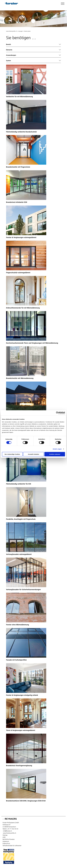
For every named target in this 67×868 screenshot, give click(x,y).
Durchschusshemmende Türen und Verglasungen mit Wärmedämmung (32, 343)
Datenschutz (6, 843)
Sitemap (5, 835)
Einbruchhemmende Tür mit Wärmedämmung (23, 308)
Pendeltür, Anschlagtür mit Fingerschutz (21, 519)
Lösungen (20, 31)
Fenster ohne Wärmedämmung (17, 625)
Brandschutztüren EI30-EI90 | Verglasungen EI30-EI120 (26, 801)
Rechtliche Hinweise (9, 839)
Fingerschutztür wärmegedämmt (18, 273)
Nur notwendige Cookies (12, 454)
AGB (4, 837)
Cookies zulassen (55, 454)
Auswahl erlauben (33, 454)
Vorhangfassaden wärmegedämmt (19, 554)
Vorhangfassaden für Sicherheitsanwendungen (23, 590)
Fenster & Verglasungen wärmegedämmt (21, 237)
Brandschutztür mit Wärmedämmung (20, 378)
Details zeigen (57, 449)
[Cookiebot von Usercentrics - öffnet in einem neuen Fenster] (57, 413)
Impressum (6, 841)
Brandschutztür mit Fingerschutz (18, 167)
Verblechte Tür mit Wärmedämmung (19, 97)
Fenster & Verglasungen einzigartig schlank (22, 695)
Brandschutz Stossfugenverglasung (19, 766)
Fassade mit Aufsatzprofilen (16, 660)
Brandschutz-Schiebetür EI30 (17, 202)
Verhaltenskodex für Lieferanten (12, 846)
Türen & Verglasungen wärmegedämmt (21, 730)
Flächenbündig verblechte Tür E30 (19, 484)
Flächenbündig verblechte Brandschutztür (21, 132)
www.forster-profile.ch (11, 31)
